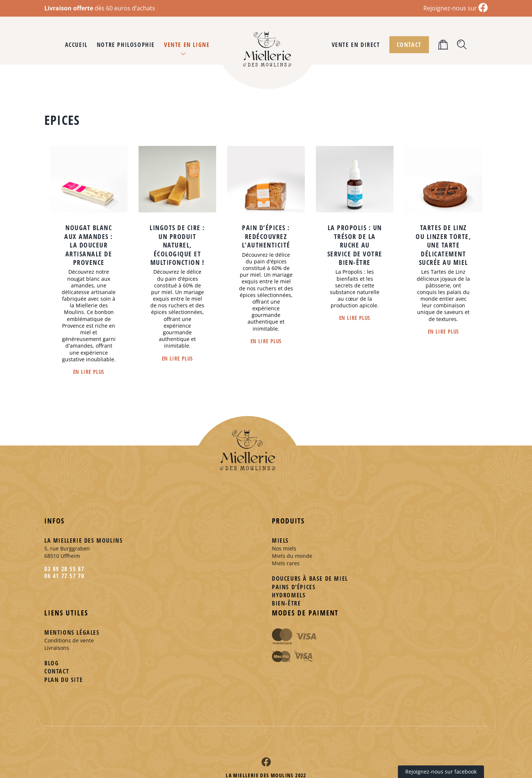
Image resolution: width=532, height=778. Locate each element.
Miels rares (286, 563)
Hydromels (289, 595)
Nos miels (284, 548)
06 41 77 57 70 (64, 576)
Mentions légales (72, 632)
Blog (52, 663)
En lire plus (89, 372)
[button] (462, 45)
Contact (57, 671)
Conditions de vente (69, 640)
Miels (280, 540)
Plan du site (64, 680)
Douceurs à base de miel (310, 579)
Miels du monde (292, 556)
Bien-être (286, 603)
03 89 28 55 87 (64, 569)
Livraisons (57, 648)
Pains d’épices (294, 587)
